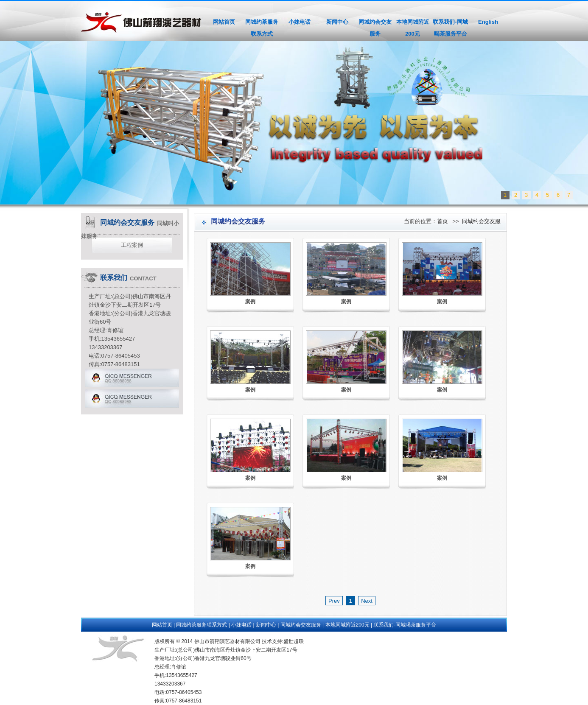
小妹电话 (300, 22)
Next (581, 351)
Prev (334, 601)
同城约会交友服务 (375, 28)
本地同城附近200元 (413, 28)
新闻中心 (337, 22)
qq (132, 379)
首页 (442, 221)
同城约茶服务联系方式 (262, 28)
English (488, 22)
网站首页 (224, 22)
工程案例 (132, 245)
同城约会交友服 (481, 221)
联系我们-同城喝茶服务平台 (450, 28)
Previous (7, 351)
